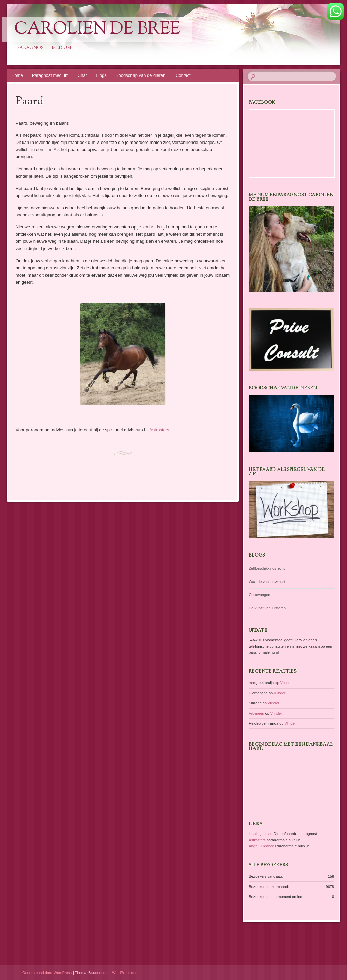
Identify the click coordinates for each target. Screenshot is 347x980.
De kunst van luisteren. (268, 608)
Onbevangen (259, 595)
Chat (82, 75)
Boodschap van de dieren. (141, 75)
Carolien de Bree (97, 29)
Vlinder (286, 683)
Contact (183, 75)
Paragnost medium (50, 75)
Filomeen (256, 713)
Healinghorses (261, 834)
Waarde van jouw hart (267, 582)
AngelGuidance (261, 846)
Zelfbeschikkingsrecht (267, 568)
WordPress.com (125, 973)
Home (17, 75)
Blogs (101, 75)
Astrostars (159, 430)
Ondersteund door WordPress (47, 973)
